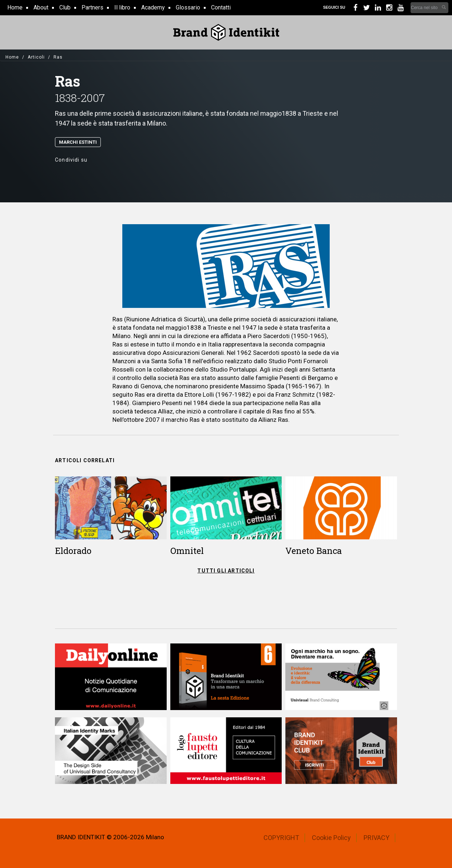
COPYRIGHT (281, 838)
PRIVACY (376, 838)
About (41, 7)
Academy (153, 7)
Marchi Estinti (78, 142)
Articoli (36, 57)
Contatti (221, 7)
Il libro (122, 7)
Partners (92, 7)
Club (65, 7)
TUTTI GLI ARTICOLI (226, 571)
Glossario (188, 7)
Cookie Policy (331, 838)
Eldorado (73, 551)
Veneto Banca (314, 551)
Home (15, 7)
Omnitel (187, 551)
